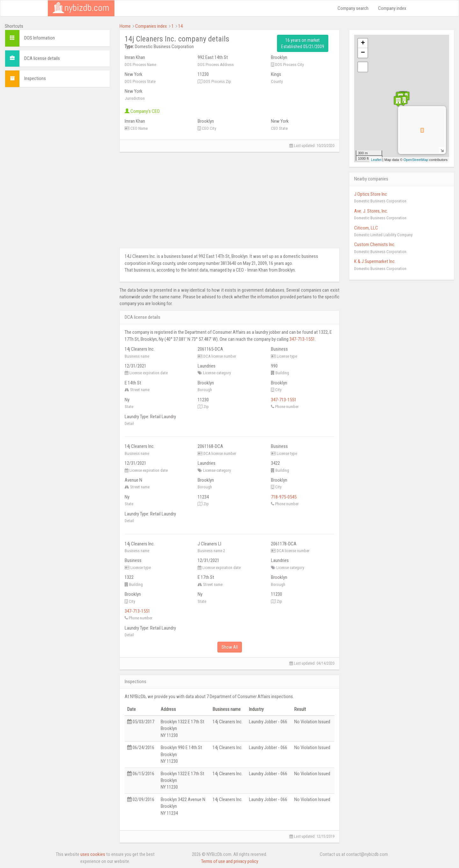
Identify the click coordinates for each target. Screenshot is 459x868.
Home (125, 26)
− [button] (363, 53)
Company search (353, 8)
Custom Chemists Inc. (375, 244)
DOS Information (40, 38)
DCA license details (42, 58)
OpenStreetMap (416, 160)
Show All (230, 647)
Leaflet (376, 160)
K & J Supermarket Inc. (375, 261)
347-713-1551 (302, 339)
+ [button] (363, 43)
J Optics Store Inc (371, 194)
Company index (392, 8)
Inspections (35, 78)
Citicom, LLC (366, 228)
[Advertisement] (57, 132)
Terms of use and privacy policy (230, 861)
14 (180, 26)
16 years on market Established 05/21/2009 (303, 43)
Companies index (151, 26)
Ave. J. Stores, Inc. (371, 211)
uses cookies (93, 854)
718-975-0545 (284, 497)
